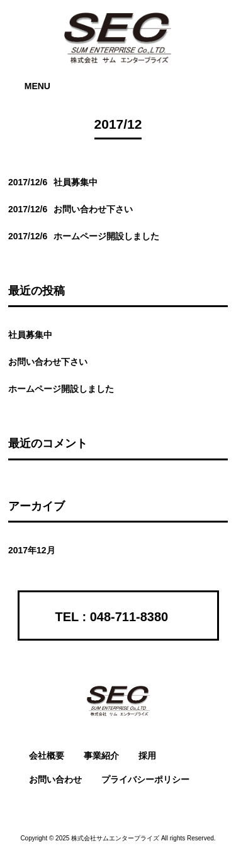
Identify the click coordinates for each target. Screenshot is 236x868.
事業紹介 (101, 756)
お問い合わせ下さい (48, 362)
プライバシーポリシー (145, 779)
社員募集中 (30, 335)
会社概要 (47, 756)
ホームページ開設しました (61, 389)
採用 (147, 756)
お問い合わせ (55, 779)
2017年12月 (32, 550)
